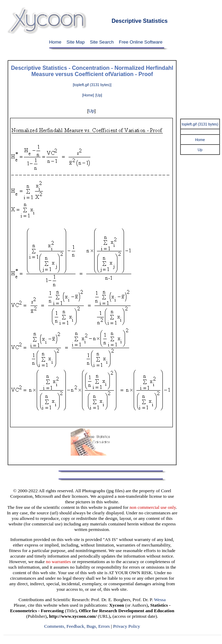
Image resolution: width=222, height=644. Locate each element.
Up (91, 111)
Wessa (160, 600)
